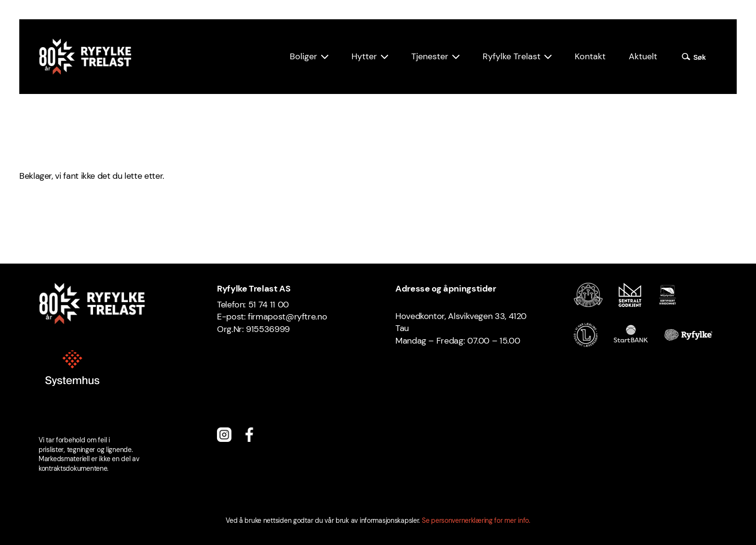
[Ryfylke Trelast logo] (85, 57)
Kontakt (590, 56)
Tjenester (430, 56)
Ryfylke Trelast (512, 56)
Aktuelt (643, 56)
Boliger (304, 56)
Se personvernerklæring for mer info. (476, 520)
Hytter (364, 56)
